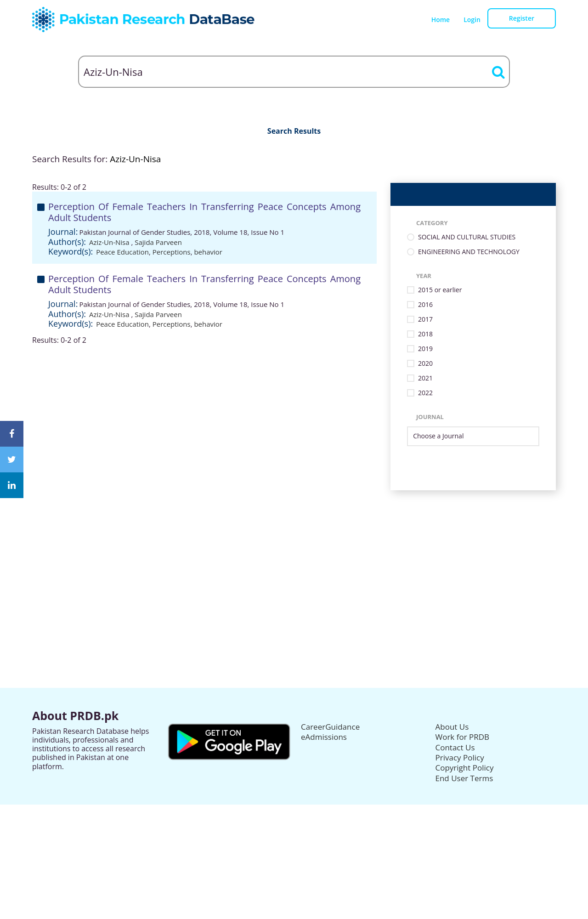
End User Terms (464, 778)
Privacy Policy (460, 757)
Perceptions (172, 252)
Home (441, 20)
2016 (425, 305)
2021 (425, 378)
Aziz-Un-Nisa (110, 242)
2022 (425, 393)
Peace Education (122, 252)
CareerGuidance (330, 727)
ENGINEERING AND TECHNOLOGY (469, 252)
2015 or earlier (440, 290)
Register (522, 18)
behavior (208, 252)
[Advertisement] (294, 555)
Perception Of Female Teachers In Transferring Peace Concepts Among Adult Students (204, 212)
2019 (425, 349)
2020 (425, 364)
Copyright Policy (465, 768)
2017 (425, 320)
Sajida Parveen (158, 242)
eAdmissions (324, 737)
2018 (425, 334)
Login (472, 20)
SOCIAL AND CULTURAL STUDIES (467, 237)
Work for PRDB (463, 737)
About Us (452, 727)
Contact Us (455, 747)
